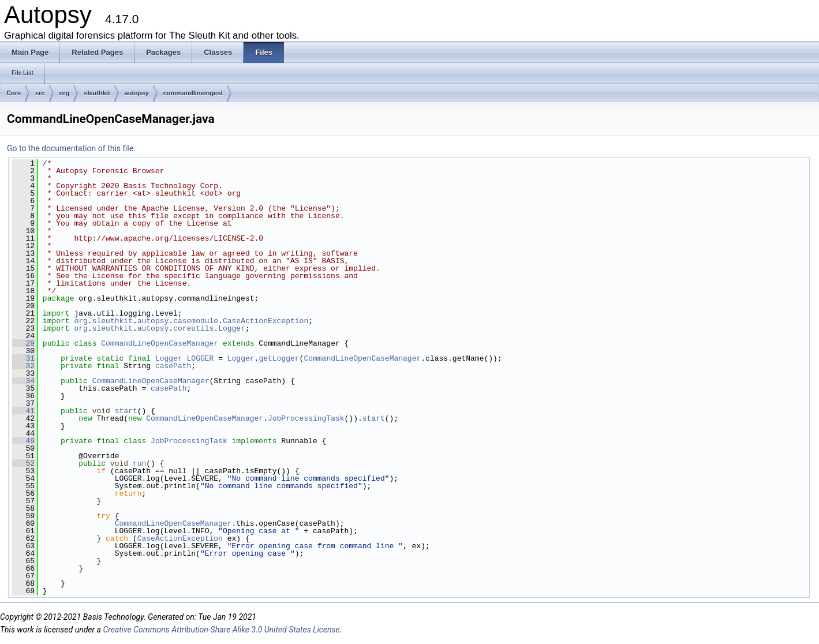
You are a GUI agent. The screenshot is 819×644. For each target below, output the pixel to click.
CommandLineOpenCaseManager (160, 343)
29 (23, 343)
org (65, 93)
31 (23, 358)
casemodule (196, 321)
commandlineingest (193, 93)
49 (23, 441)
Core (14, 93)
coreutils (193, 328)
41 (23, 411)
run (139, 463)
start (126, 411)
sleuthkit (97, 93)
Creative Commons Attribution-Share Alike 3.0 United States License (221, 630)
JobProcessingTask (306, 418)
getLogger (279, 358)
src (40, 93)
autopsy (137, 93)
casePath (173, 366)
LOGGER (201, 358)
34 (23, 381)
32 (23, 366)
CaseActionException (265, 321)
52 (23, 463)
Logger (232, 328)
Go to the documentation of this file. (71, 148)
